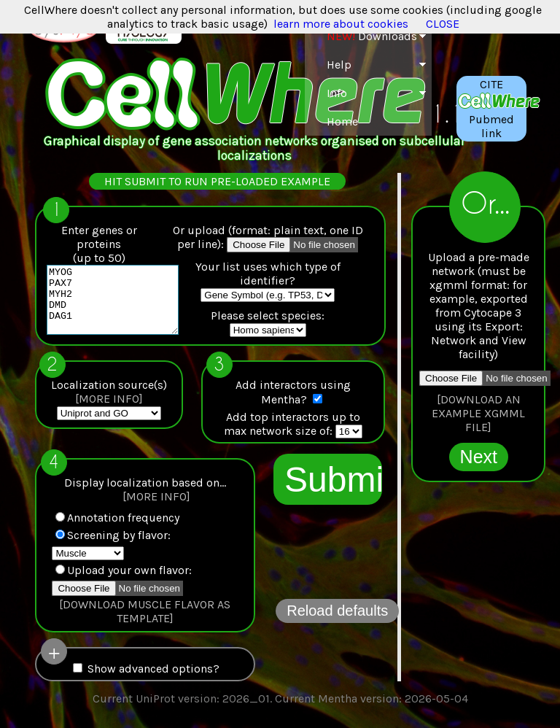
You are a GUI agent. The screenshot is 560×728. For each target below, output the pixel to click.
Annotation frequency (117, 524)
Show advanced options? (146, 675)
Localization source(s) (109, 398)
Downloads (372, 36)
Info (337, 93)
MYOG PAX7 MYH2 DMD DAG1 (120, 306)
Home (342, 121)
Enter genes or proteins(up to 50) (99, 244)
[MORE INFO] (109, 405)
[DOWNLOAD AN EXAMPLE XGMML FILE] (478, 413)
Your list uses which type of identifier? (268, 274)
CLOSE (443, 24)
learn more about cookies (341, 24)
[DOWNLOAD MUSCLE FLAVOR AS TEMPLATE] (145, 618)
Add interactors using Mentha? (293, 399)
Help (339, 65)
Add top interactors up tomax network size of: (292, 430)
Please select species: (268, 315)
